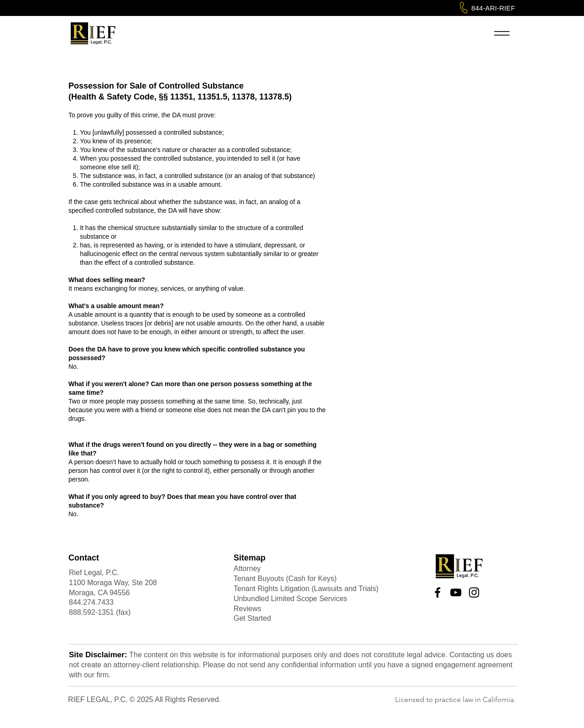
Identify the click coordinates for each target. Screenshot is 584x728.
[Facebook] (438, 592)
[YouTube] (456, 592)
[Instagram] (474, 592)
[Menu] (502, 33)
